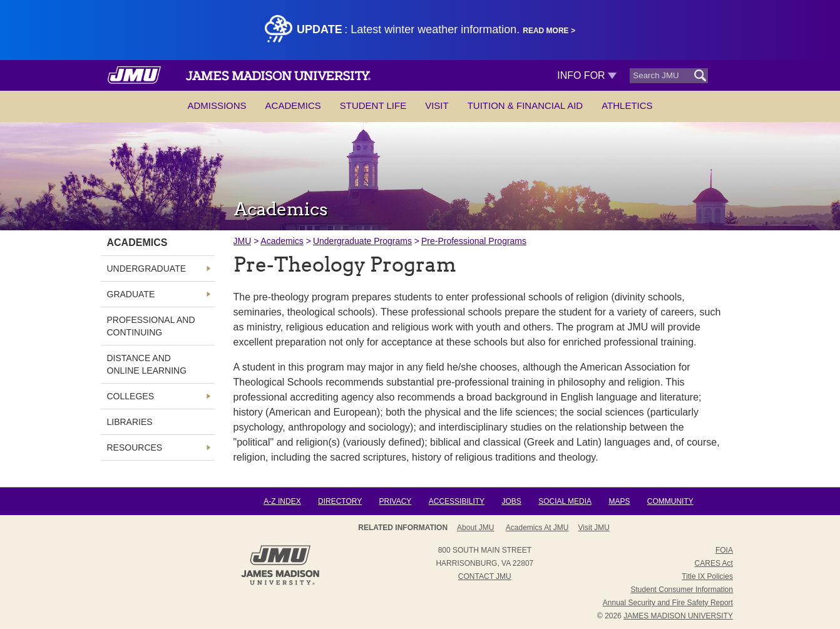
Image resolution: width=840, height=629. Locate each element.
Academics (293, 105)
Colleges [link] (131, 396)
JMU (243, 241)
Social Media (565, 501)
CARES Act (714, 563)
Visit (437, 105)
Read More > (549, 31)
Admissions (217, 105)
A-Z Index (282, 501)
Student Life (373, 105)
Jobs (511, 501)
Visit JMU (594, 528)
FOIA (724, 550)
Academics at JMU (537, 528)
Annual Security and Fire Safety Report (668, 603)
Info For (587, 75)
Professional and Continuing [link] (151, 326)
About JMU (475, 528)
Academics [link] (137, 243)
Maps (619, 501)
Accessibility (457, 501)
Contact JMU (485, 576)
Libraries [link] (130, 422)
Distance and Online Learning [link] (147, 364)
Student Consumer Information (682, 590)
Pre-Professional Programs (474, 241)
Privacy (396, 501)
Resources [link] (135, 447)
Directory (340, 501)
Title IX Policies (707, 576)
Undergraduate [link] (147, 268)
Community (670, 501)
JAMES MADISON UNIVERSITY (678, 616)
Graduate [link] (131, 294)
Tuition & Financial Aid (525, 105)
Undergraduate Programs (362, 241)
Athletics (627, 105)
